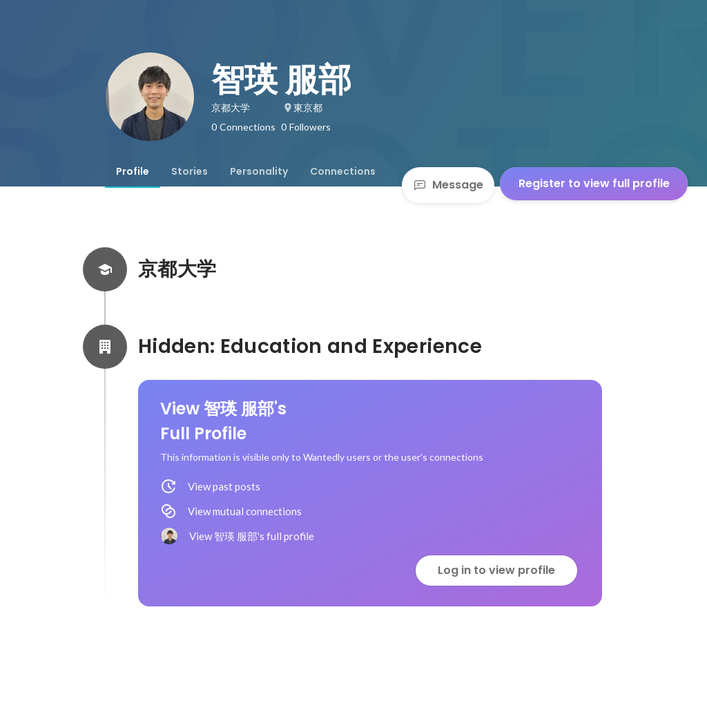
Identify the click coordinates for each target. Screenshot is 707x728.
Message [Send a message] (448, 185)
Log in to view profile (496, 570)
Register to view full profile (594, 183)
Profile (133, 171)
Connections (343, 171)
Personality (259, 171)
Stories (190, 171)
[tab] (133, 171)
